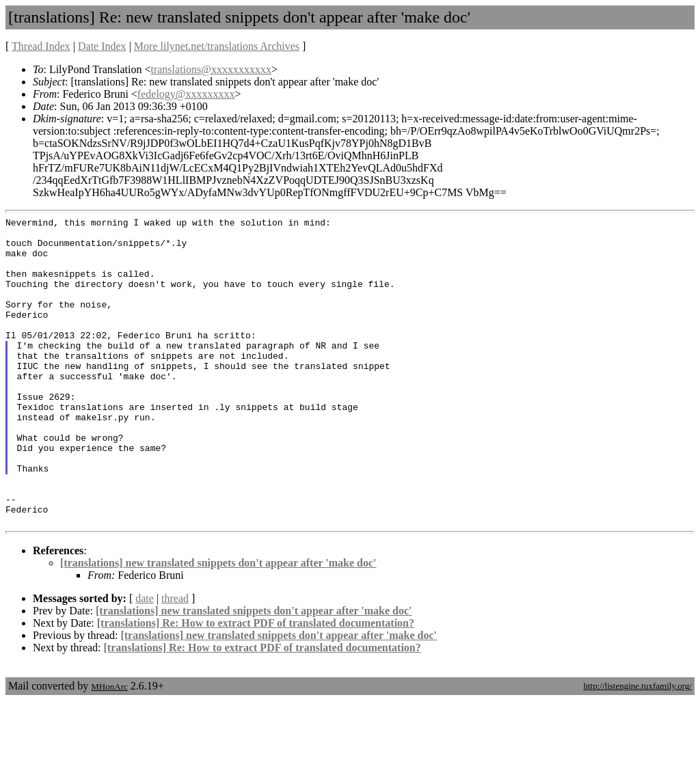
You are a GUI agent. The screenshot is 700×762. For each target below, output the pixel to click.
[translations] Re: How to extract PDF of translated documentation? (256, 684)
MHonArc (109, 748)
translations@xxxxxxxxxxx (211, 69)
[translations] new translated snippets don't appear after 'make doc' (218, 624)
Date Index (102, 46)
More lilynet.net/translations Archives (217, 46)
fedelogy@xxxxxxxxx (186, 94)
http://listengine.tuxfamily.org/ (637, 747)
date (145, 660)
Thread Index (41, 46)
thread (175, 660)
